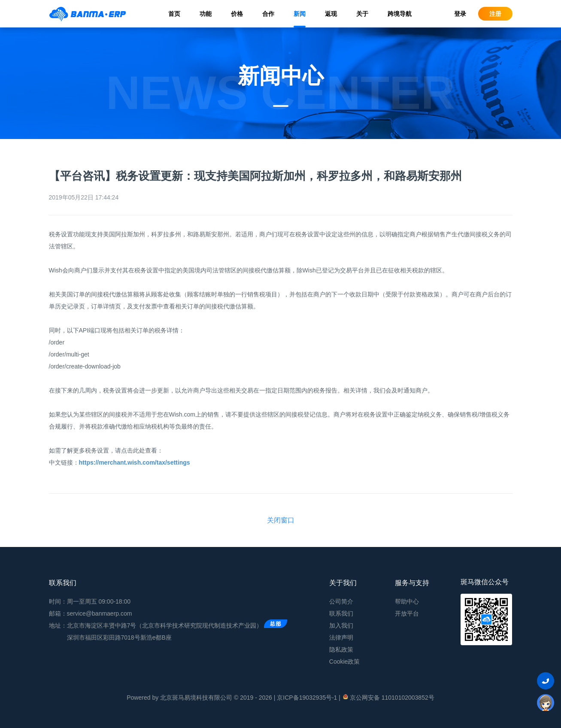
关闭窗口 (281, 520)
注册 (495, 14)
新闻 (300, 14)
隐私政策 (341, 649)
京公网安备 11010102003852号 (388, 697)
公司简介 (341, 601)
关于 (362, 14)
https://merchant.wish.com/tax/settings (135, 462)
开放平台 (407, 613)
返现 (331, 14)
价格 (237, 14)
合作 (268, 14)
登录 (460, 14)
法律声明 (341, 637)
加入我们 (341, 625)
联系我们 (341, 613)
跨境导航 (400, 14)
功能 (206, 14)
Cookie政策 (345, 662)
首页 (174, 14)
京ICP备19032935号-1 (307, 698)
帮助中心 (407, 601)
